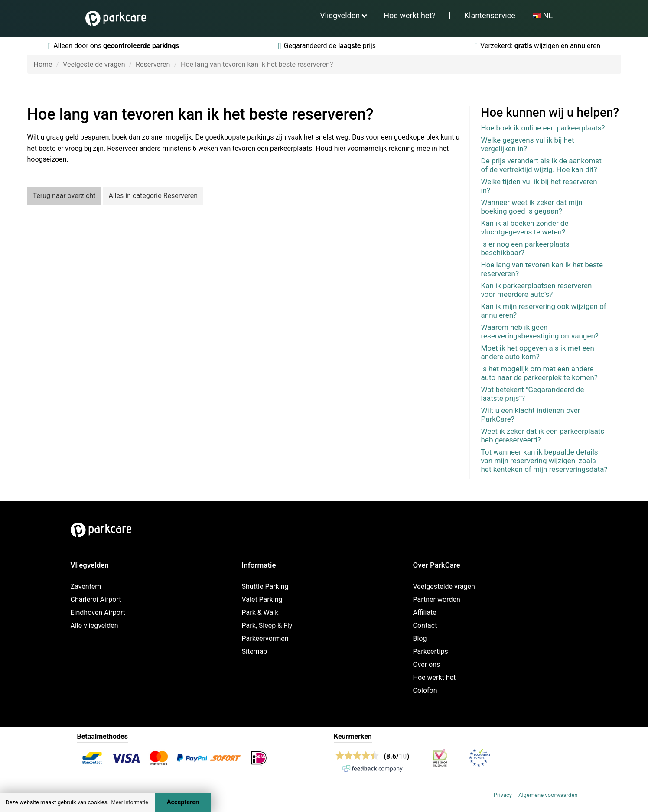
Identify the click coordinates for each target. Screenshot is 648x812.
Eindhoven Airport (98, 612)
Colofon (425, 690)
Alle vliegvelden (94, 625)
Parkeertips (431, 651)
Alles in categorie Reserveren (153, 196)
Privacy (503, 795)
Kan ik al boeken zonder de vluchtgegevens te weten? (525, 227)
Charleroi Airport (96, 599)
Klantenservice (490, 15)
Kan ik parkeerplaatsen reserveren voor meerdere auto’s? (537, 290)
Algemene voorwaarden (548, 795)
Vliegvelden (340, 15)
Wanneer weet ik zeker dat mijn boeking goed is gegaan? (532, 207)
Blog (420, 638)
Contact (425, 625)
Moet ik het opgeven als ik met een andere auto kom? (538, 352)
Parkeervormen (265, 638)
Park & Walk (260, 612)
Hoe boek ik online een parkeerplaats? (543, 128)
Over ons (427, 664)
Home (43, 64)
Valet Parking (262, 599)
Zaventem (86, 586)
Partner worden (437, 599)
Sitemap (255, 651)
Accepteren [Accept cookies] (183, 802)
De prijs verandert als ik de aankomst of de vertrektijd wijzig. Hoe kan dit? (541, 165)
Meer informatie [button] (129, 802)
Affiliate (425, 612)
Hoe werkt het (435, 677)
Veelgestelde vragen (94, 64)
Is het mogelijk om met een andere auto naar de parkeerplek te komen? (539, 373)
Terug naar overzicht (64, 196)
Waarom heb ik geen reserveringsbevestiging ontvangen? (540, 331)
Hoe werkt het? (410, 15)
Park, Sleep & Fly (267, 625)
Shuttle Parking (265, 586)
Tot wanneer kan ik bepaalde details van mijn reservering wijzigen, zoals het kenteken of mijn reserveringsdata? (544, 461)
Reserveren (153, 64)
